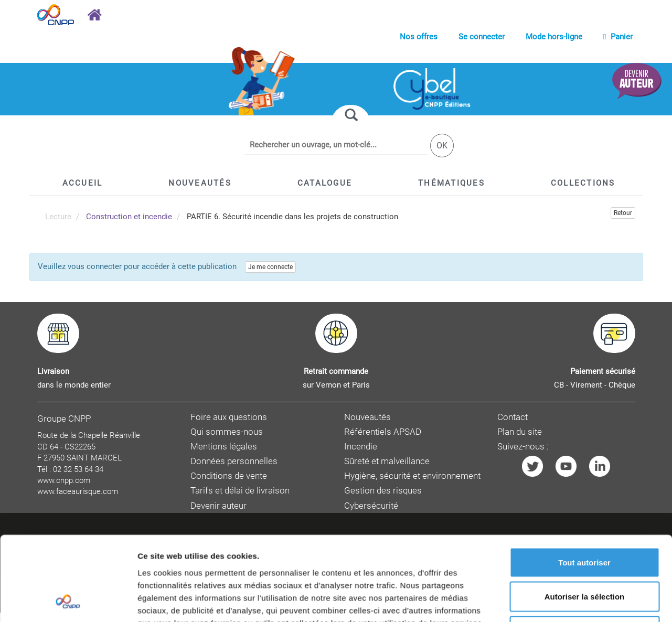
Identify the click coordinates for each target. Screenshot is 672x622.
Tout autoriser (584, 357)
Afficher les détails (578, 474)
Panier (618, 37)
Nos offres (419, 37)
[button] (325, 183)
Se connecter (482, 37)
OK (442, 146)
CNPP (367, 589)
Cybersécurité (371, 506)
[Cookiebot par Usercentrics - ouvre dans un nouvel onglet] (68, 475)
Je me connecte (270, 267)
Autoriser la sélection (585, 392)
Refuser (584, 426)
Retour (623, 213)
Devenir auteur (218, 506)
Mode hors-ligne (554, 37)
